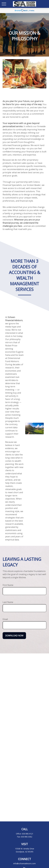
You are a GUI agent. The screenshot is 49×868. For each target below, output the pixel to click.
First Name (8, 585)
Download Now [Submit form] (14, 636)
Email (5, 619)
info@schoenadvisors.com (24, 863)
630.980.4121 (28, 834)
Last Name (8, 602)
